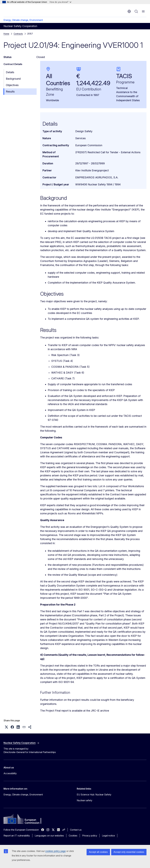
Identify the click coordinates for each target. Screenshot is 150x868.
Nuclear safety (85, 800)
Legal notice (108, 836)
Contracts (18, 34)
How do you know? (60, 2)
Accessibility (10, 773)
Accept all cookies (98, 852)
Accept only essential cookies (129, 852)
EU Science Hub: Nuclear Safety (94, 795)
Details (10, 72)
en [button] (129, 11)
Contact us (76, 830)
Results (10, 92)
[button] (6, 727)
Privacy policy (90, 836)
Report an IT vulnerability (17, 836)
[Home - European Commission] (21, 10)
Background (13, 79)
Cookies (73, 836)
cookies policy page (56, 851)
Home (6, 34)
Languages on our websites (49, 836)
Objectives (12, 85)
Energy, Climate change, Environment (23, 20)
